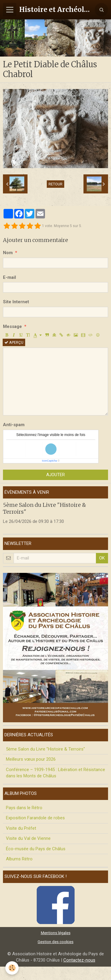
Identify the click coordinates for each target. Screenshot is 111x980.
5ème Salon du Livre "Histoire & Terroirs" (45, 749)
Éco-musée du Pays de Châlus (36, 849)
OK (102, 558)
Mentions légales (56, 933)
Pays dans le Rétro (24, 808)
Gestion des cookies (55, 942)
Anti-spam (14, 425)
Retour (55, 184)
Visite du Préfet (21, 828)
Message (12, 326)
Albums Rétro (19, 859)
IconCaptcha (50, 461)
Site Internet (16, 302)
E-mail (9, 277)
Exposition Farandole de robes (35, 818)
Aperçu (14, 342)
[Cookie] (12, 968)
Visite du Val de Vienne (28, 838)
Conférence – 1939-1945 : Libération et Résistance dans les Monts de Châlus (55, 773)
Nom (8, 253)
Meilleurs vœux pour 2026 (31, 759)
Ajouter (55, 475)
